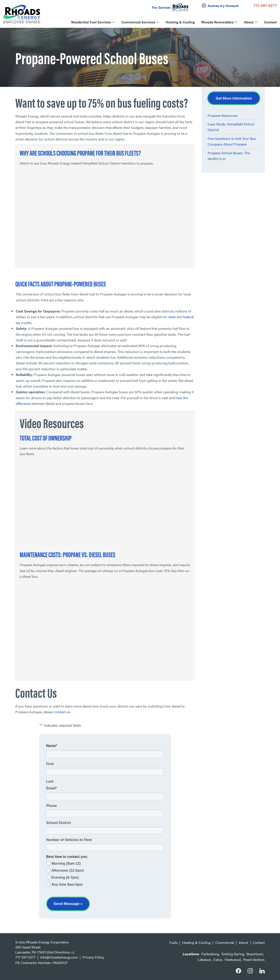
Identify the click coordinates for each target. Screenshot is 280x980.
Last (50, 781)
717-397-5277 (265, 5)
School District (59, 823)
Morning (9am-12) (66, 863)
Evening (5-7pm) (65, 877)
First (50, 764)
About (249, 22)
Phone (52, 806)
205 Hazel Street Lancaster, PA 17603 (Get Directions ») (45, 950)
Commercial (225, 942)
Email (52, 788)
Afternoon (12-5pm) (68, 870)
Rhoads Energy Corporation (47, 942)
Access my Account (221, 5)
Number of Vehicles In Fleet (69, 840)
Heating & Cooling (180, 22)
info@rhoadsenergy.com (59, 957)
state (172, 317)
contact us (62, 712)
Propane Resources (223, 115)
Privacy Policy (93, 957)
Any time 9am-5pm (67, 884)
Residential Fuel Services (91, 22)
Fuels (173, 942)
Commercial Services (138, 22)
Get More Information (234, 98)
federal (188, 317)
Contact (270, 22)
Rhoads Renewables (217, 22)
